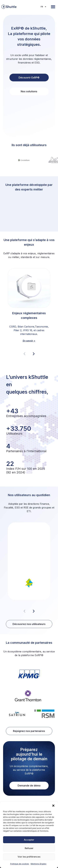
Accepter (29, 840)
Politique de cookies (20, 864)
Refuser (29, 848)
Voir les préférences (29, 857)
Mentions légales (39, 864)
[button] (53, 806)
